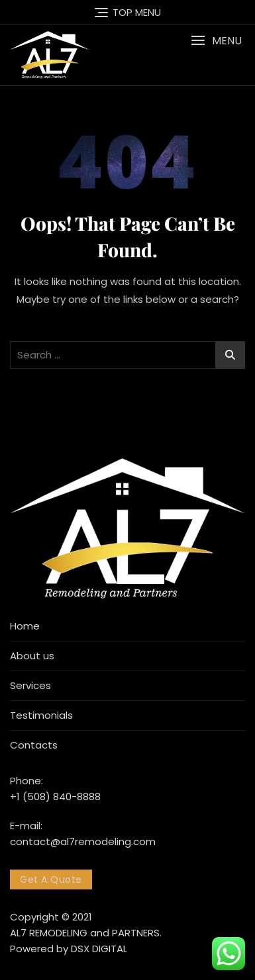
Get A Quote (51, 879)
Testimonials (41, 715)
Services (30, 685)
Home (25, 626)
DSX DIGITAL (99, 949)
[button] (216, 41)
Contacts (34, 745)
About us (32, 656)
